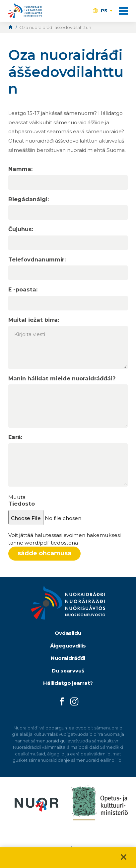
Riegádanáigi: (29, 199)
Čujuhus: (21, 229)
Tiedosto (22, 504)
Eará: (15, 437)
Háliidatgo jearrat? (68, 683)
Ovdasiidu (68, 633)
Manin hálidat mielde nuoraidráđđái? (62, 379)
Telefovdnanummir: (37, 260)
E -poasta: (23, 290)
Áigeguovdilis (68, 646)
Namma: (20, 169)
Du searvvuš (68, 671)
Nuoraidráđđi (68, 658)
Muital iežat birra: (34, 320)
